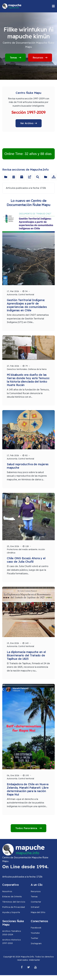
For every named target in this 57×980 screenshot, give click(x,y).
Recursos (40, 58)
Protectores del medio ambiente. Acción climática (26, 550)
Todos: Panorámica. (27, 828)
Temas (15, 58)
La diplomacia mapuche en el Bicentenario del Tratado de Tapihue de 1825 (26, 654)
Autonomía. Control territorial (20, 295)
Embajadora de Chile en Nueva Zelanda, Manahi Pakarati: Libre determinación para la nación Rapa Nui (28, 788)
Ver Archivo (27, 123)
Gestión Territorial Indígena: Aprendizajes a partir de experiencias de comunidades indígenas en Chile (27, 305)
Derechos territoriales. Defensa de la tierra (27, 369)
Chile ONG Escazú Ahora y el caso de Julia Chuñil (26, 559)
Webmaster (34, 960)
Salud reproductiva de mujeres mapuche (28, 465)
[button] (53, 6)
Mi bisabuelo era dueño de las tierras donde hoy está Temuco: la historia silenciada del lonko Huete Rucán (28, 379)
